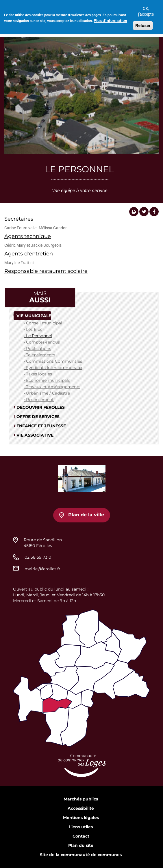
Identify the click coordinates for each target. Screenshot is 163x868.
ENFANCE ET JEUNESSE (41, 426)
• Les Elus (33, 329)
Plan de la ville (86, 515)
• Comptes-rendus (42, 342)
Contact (81, 836)
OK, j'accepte (146, 9)
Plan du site (81, 845)
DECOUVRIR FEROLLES (41, 407)
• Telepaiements (39, 355)
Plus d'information (110, 18)
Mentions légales (81, 818)
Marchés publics (81, 799)
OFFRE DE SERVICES (38, 417)
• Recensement (39, 400)
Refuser (143, 23)
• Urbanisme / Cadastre (47, 393)
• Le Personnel (38, 336)
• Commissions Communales (53, 361)
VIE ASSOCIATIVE (35, 435)
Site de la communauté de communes (81, 855)
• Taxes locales (38, 374)
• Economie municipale (47, 380)
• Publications (37, 348)
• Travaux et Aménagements (52, 387)
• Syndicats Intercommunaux (53, 368)
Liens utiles (81, 827)
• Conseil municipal (43, 323)
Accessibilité (81, 808)
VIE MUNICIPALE (34, 316)
